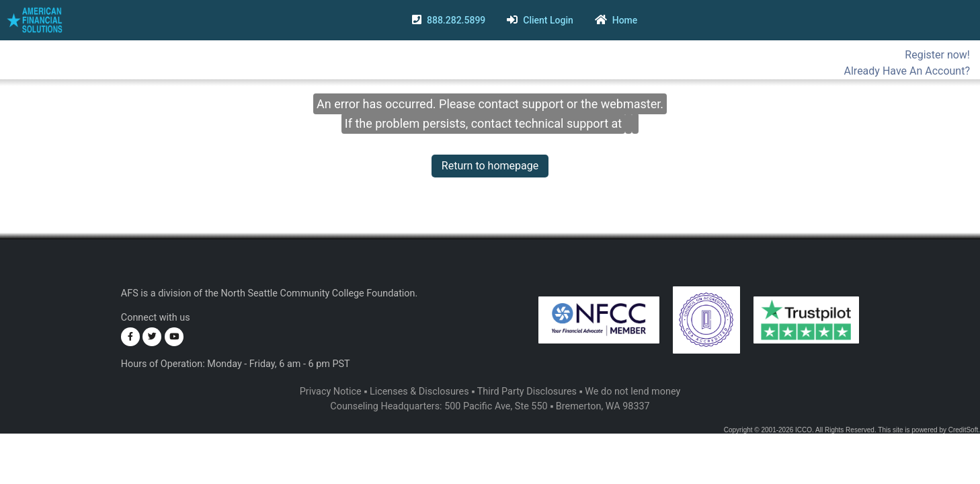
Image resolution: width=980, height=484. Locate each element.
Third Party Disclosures (527, 392)
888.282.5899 (456, 20)
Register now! (937, 55)
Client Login (548, 20)
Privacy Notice (331, 392)
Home (625, 20)
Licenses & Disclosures (419, 392)
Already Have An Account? (907, 71)
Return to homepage (490, 166)
